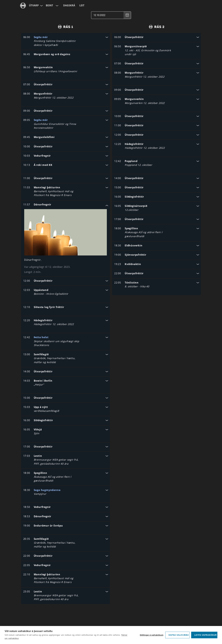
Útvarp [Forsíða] (34, 5)
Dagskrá (69, 5)
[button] (66, 41)
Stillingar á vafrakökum (151, 635)
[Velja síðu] (41, 6)
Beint (49, 5)
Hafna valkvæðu (179, 635)
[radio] (65, 27)
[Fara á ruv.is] (23, 6)
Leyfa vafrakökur (206, 635)
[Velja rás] (57, 6)
